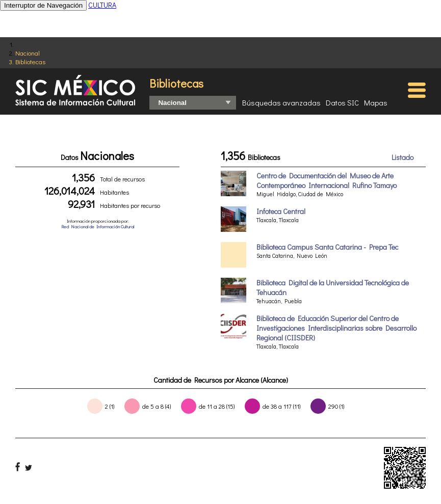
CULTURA (102, 5)
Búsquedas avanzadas (281, 102)
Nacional (28, 53)
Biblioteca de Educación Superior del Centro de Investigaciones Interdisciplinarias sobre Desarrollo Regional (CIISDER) (336, 328)
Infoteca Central (281, 211)
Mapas (376, 102)
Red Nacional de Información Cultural (98, 227)
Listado (403, 157)
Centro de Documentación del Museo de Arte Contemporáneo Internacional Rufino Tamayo (327, 180)
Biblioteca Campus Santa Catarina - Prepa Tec (327, 247)
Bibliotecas (30, 61)
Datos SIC (342, 102)
